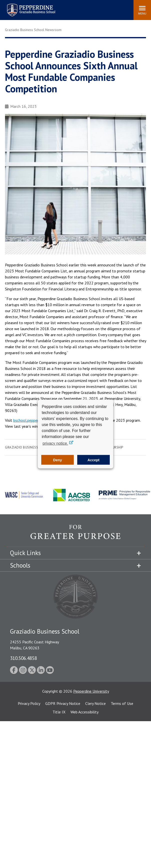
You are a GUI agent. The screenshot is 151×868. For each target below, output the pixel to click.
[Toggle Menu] (142, 10)
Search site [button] (62, 8)
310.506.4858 (23, 658)
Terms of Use (122, 703)
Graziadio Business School (28, 447)
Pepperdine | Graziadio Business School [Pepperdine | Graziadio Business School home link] (24, 7)
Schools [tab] (20, 565)
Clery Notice (95, 703)
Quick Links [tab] (25, 553)
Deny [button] (58, 460)
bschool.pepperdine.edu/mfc (37, 420)
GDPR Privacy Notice (63, 703)
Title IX (59, 712)
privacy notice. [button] (55, 443)
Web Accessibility (84, 712)
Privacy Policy (29, 703)
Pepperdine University (91, 691)
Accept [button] (93, 460)
